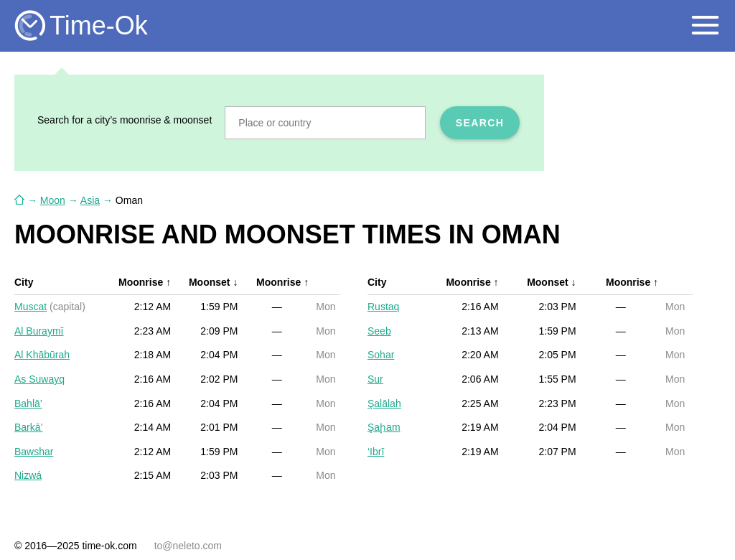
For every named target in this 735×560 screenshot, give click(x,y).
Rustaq (383, 307)
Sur (375, 379)
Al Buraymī (39, 331)
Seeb (379, 331)
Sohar (381, 355)
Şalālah (384, 403)
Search (480, 123)
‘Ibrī (376, 452)
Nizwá (28, 475)
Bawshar (34, 452)
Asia (90, 200)
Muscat (31, 307)
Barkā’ (29, 427)
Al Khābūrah (42, 355)
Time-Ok (99, 25)
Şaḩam (384, 427)
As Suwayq (39, 379)
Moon (53, 200)
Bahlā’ (28, 403)
